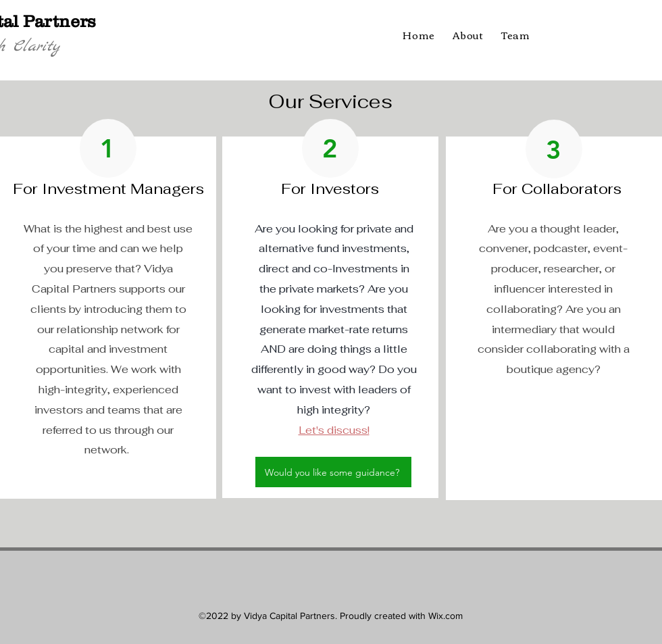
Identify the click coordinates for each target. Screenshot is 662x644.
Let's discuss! (334, 430)
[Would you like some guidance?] (333, 472)
